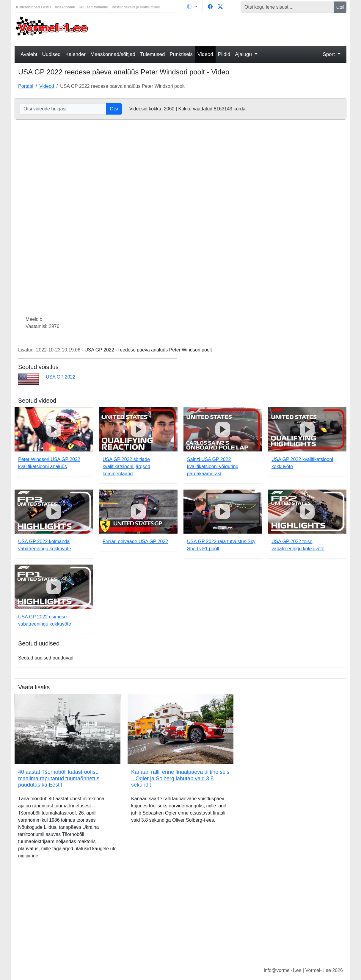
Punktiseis (181, 54)
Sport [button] (329, 54)
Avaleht (29, 54)
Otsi (340, 7)
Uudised (51, 54)
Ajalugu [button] (244, 54)
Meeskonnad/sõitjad (113, 54)
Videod (205, 54)
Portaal (26, 86)
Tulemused (152, 54)
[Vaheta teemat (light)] (192, 7)
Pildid (224, 54)
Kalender (76, 54)
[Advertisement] (223, 29)
